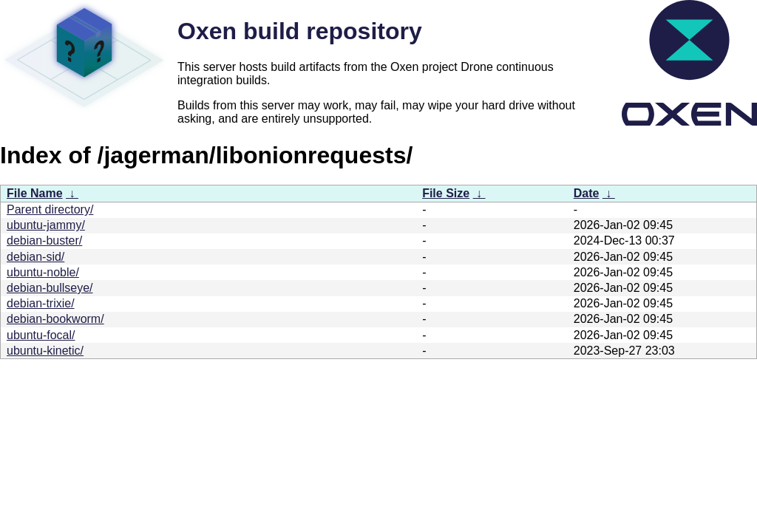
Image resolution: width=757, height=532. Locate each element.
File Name (35, 193)
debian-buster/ (44, 241)
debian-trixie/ (41, 303)
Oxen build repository (300, 31)
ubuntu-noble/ (43, 272)
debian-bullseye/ (50, 288)
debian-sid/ (35, 257)
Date (587, 193)
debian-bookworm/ (55, 319)
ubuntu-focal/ (41, 335)
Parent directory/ (50, 209)
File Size (446, 193)
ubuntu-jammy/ (46, 225)
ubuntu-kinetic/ (45, 351)
